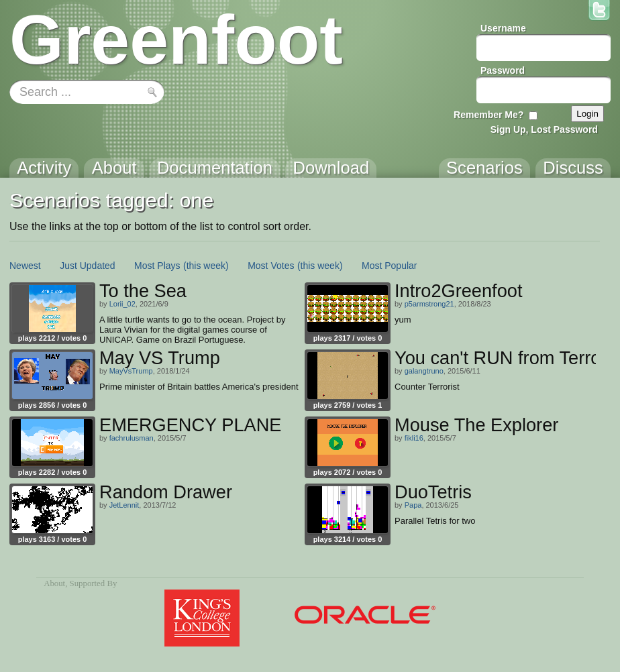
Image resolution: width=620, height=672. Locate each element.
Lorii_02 (122, 304)
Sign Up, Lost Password (544, 129)
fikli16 (414, 438)
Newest (25, 266)
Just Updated (88, 266)
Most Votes (271, 266)
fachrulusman (132, 438)
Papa (413, 505)
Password (503, 70)
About (54, 583)
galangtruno (424, 371)
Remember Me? (488, 115)
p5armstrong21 (429, 304)
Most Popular (389, 266)
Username (503, 28)
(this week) (206, 266)
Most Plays (157, 266)
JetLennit (124, 505)
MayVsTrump (131, 371)
